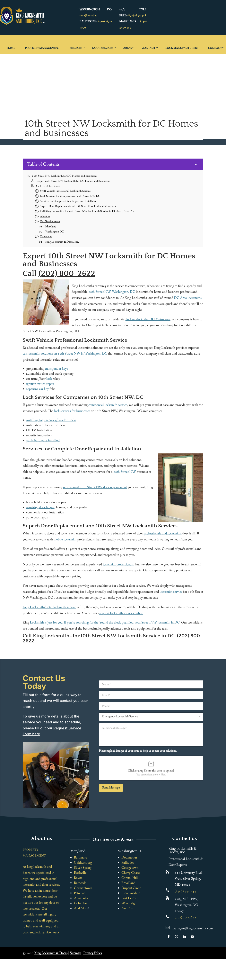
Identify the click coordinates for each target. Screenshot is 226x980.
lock (49, 379)
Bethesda (80, 883)
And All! (128, 908)
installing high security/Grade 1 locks (51, 420)
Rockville (80, 873)
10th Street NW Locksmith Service (120, 636)
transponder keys (56, 369)
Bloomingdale (131, 893)
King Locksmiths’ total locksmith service (49, 607)
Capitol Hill (130, 878)
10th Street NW (125, 472)
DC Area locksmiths (188, 298)
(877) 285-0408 (137, 16)
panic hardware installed (43, 440)
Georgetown (130, 868)
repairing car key (37, 389)
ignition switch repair (40, 384)
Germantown (83, 888)
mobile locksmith (65, 539)
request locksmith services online (121, 613)
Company (215, 48)
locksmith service (171, 592)
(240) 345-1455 (185, 891)
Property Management (42, 48)
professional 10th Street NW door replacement (95, 487)
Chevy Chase (131, 873)
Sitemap (75, 953)
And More (81, 908)
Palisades (128, 863)
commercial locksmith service (108, 405)
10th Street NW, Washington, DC (112, 292)
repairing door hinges (40, 507)
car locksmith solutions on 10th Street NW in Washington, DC (65, 354)
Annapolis (81, 898)
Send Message (111, 788)
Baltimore (81, 858)
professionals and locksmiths (163, 533)
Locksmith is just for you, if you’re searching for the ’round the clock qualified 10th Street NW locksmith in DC (105, 623)
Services (76, 48)
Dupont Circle (131, 888)
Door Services (103, 48)
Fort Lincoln (130, 898)
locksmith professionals (118, 564)
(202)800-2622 (89, 16)
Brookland (128, 883)
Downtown (129, 858)
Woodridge (129, 903)
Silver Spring (83, 868)
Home (11, 48)
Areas (127, 48)
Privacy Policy (93, 953)
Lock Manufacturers (182, 48)
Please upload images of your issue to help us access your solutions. (138, 751)
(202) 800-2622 (67, 274)
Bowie (78, 878)
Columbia (81, 903)
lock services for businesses (72, 411)
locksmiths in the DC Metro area (148, 319)
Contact (149, 48)
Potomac (80, 893)
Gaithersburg (83, 863)
